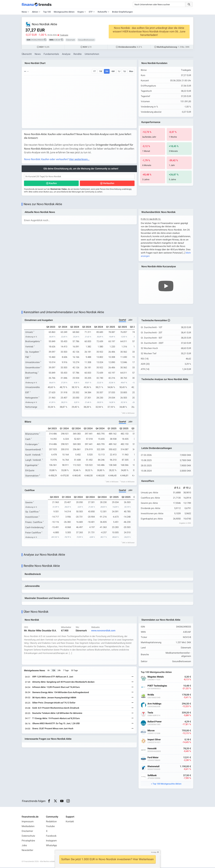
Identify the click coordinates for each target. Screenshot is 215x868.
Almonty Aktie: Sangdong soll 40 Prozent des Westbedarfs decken (64, 683)
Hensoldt (152, 749)
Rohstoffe (102, 12)
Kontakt (70, 822)
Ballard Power (155, 722)
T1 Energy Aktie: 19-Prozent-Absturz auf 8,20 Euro (56, 719)
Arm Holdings (155, 704)
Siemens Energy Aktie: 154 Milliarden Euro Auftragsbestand (61, 693)
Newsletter (27, 851)
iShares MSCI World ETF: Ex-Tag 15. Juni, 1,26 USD (56, 724)
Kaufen (53, 183)
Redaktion (51, 822)
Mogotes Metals (156, 678)
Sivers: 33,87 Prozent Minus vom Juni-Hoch (53, 729)
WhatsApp (51, 846)
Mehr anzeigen (148, 256)
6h (49, 671)
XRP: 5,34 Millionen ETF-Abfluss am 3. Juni (53, 678)
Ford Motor (153, 758)
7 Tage (66, 671)
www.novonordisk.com (103, 631)
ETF (91, 12)
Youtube (50, 827)
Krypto (81, 12)
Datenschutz (28, 837)
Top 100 (47, 12)
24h (59, 671)
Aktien (35, 12)
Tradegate (64, 35)
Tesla (150, 713)
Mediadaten (28, 827)
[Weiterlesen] (133, 678)
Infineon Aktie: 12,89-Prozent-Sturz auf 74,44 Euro (56, 688)
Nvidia (151, 696)
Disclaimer (27, 832)
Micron (151, 731)
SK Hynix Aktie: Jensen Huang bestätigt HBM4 (54, 698)
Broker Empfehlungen (122, 12)
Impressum (28, 822)
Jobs (24, 846)
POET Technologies (157, 687)
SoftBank (152, 776)
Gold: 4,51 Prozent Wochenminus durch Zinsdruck (56, 709)
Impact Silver (154, 740)
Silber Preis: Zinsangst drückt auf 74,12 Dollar (54, 703)
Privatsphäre (28, 841)
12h (54, 671)
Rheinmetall (154, 767)
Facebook (51, 837)
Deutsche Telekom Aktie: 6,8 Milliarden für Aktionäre (57, 714)
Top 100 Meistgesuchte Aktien (167, 785)
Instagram (51, 841)
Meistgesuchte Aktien (64, 12)
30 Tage (75, 671)
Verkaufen (109, 183)
